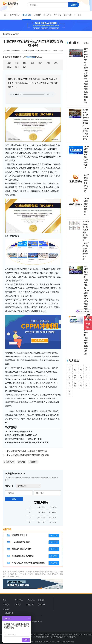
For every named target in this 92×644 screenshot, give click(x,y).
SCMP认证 (27, 15)
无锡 (81, 384)
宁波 (69, 392)
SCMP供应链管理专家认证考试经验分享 (87, 157)
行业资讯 (78, 15)
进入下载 (54, 536)
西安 (86, 376)
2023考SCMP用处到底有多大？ (19, 432)
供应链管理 (33, 462)
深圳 (86, 368)
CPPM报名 (43, 157)
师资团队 (37, 15)
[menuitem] (6, 15)
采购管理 (51, 149)
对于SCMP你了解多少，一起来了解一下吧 (23, 439)
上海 (75, 368)
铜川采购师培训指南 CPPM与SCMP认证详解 (30, 455)
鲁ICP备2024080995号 (65, 642)
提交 (14, 499)
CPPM (39, 145)
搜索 (74, 5)
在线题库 (57, 15)
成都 (69, 376)
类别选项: (9, 486)
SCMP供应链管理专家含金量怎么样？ (21, 435)
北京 (69, 368)
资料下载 (67, 15)
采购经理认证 (9, 462)
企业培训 (47, 15)
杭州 (75, 376)
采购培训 (21, 462)
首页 (6, 15)
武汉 (86, 384)
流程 (49, 157)
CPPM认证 (15, 15)
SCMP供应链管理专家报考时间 (87, 183)
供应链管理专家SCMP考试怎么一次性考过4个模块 (27, 443)
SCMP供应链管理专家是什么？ (87, 206)
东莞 (81, 376)
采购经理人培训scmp (44, 51)
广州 (81, 368)
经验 (29, 176)
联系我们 (6, 609)
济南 (75, 384)
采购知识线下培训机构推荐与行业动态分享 (29, 451)
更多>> (87, 43)
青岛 (69, 384)
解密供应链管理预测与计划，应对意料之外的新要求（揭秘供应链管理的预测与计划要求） (86, 76)
